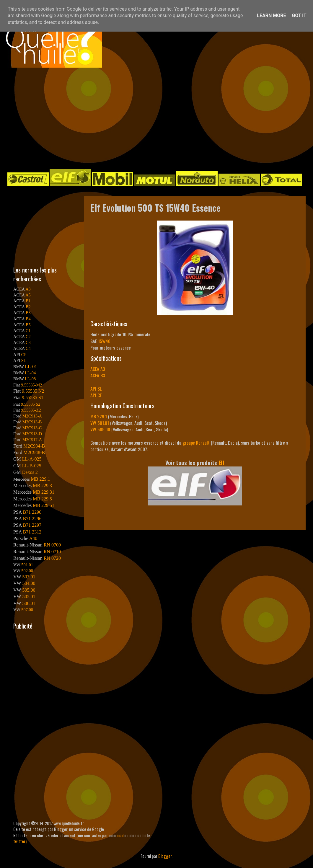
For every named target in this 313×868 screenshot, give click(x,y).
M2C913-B (32, 422)
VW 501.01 (100, 423)
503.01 (29, 577)
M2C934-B (34, 446)
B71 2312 (32, 532)
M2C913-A (32, 416)
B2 (28, 307)
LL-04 (30, 373)
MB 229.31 (44, 492)
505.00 (29, 590)
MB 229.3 (42, 486)
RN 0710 (52, 552)
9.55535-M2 (32, 385)
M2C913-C (32, 428)
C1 (28, 331)
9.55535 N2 (33, 391)
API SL (96, 389)
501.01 (27, 565)
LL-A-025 (32, 459)
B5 (28, 325)
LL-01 (31, 367)
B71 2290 (32, 512)
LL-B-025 (32, 466)
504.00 (29, 583)
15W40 (104, 341)
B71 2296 (32, 519)
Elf (221, 462)
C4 (28, 348)
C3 (28, 342)
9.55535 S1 (33, 398)
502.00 (27, 571)
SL (24, 360)
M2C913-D (32, 434)
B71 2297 (32, 525)
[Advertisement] (118, 118)
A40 (33, 538)
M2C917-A (32, 440)
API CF (96, 395)
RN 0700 (52, 545)
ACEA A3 (98, 369)
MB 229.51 (44, 505)
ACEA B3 (98, 375)
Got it (299, 15)
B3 (28, 313)
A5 (28, 295)
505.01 (29, 597)
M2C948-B (34, 452)
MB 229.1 (99, 416)
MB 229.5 (42, 499)
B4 (28, 319)
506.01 (29, 603)
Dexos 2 (30, 472)
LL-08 (30, 379)
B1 (28, 301)
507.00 (27, 610)
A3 (28, 289)
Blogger (165, 856)
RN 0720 (52, 558)
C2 (28, 337)
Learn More (271, 15)
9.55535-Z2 (31, 410)
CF (24, 355)
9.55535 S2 (31, 404)
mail (120, 835)
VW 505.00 (100, 429)
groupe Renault (196, 443)
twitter (19, 841)
